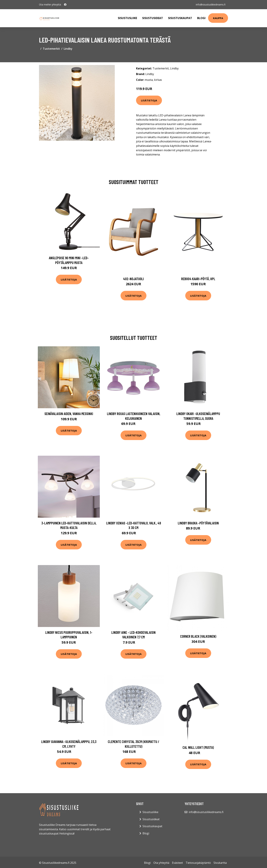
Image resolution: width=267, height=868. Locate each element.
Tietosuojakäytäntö (198, 863)
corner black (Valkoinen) (198, 636)
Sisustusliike (127, 18)
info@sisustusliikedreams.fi (210, 5)
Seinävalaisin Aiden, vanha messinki (69, 414)
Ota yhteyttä (161, 863)
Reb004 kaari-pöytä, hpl (198, 279)
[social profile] (65, 5)
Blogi (201, 18)
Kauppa (218, 18)
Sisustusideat (153, 18)
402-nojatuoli (133, 279)
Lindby (68, 49)
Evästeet (177, 863)
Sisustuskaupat (180, 18)
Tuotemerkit (51, 49)
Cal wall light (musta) (198, 747)
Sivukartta (220, 863)
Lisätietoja (149, 100)
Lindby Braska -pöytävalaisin (198, 523)
